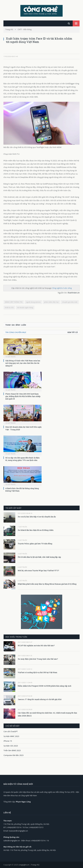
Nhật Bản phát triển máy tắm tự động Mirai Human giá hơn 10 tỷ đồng (47, 584)
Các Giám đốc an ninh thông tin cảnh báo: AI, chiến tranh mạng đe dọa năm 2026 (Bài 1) (47, 714)
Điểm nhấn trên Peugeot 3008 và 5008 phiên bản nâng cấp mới (44, 686)
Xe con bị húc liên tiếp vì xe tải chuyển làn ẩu (37, 517)
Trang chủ (35, 865)
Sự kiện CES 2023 (11, 746)
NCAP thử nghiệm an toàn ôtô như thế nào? (36, 645)
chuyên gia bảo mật (70, 302)
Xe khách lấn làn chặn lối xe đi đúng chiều (36, 530)
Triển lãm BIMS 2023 (12, 750)
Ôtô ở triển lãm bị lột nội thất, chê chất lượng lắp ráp (39, 557)
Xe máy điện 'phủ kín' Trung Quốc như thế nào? (38, 659)
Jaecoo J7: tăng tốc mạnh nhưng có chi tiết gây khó (40, 699)
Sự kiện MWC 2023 (11, 736)
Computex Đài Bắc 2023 (13, 755)
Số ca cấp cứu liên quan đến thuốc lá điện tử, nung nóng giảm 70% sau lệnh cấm (22, 459)
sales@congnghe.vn (12, 841)
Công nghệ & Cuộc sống (62, 288)
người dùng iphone (33, 302)
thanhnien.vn (74, 293)
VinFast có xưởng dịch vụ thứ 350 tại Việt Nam (38, 672)
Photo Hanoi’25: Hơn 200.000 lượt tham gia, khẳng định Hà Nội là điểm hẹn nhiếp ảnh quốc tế (23, 396)
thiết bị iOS (9, 307)
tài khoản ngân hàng (25, 307)
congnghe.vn (24, 865)
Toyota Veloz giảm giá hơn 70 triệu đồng (35, 544)
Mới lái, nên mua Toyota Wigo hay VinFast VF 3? (38, 570)
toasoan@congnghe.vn (18, 831)
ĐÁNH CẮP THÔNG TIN (14, 302)
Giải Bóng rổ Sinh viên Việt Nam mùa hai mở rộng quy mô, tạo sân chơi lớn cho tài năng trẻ (23, 363)
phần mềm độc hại (51, 302)
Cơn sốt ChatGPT (11, 731)
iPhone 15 (8, 741)
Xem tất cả (73, 332)
